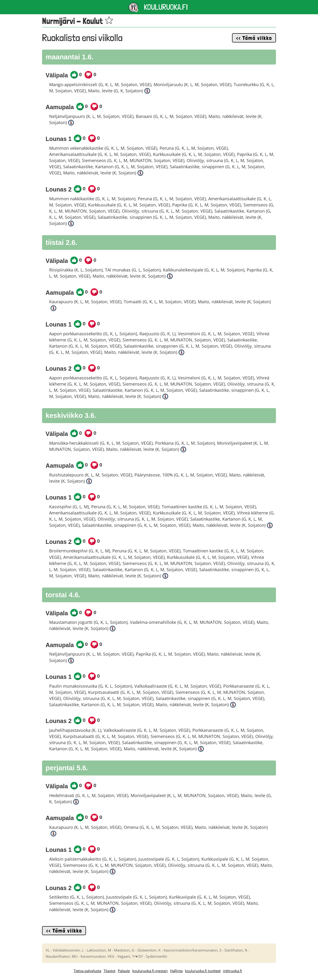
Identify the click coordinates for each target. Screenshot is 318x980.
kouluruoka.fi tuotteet (203, 971)
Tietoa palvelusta (87, 971)
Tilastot (109, 971)
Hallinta (176, 971)
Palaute (124, 971)
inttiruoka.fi (233, 971)
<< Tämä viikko (254, 38)
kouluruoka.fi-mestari (150, 971)
